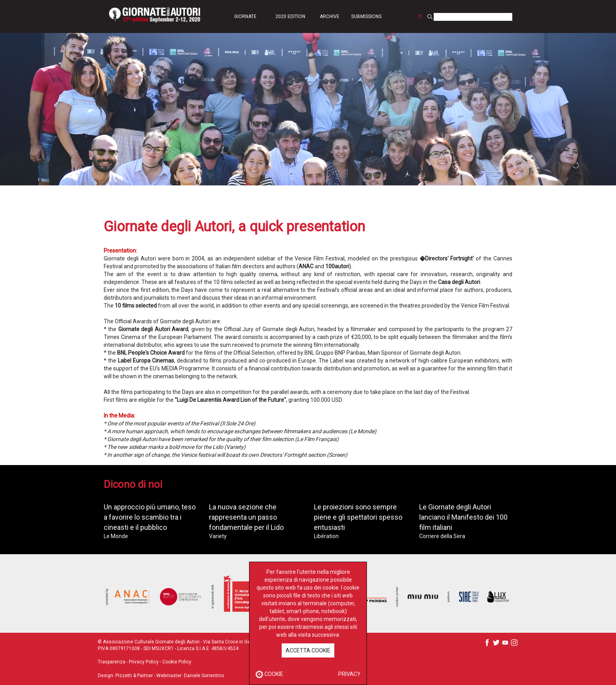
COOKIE (269, 674)
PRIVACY (349, 674)
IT (420, 17)
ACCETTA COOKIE (308, 650)
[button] (245, 16)
